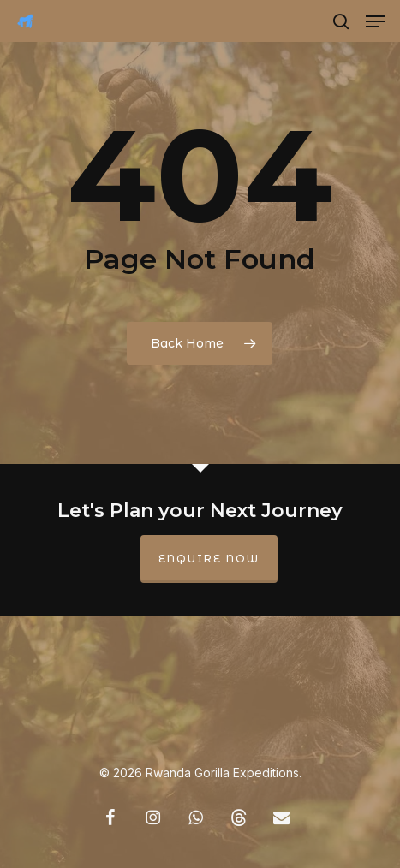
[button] (375, 21)
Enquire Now (209, 559)
